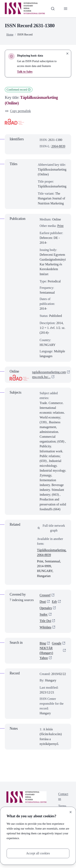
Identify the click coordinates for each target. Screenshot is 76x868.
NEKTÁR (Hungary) (46, 650)
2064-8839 (58, 146)
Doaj (43, 602)
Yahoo (44, 658)
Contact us (63, 796)
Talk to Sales (25, 72)
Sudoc (44, 614)
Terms (62, 806)
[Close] (71, 812)
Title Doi (46, 621)
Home (10, 34)
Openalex (46, 608)
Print (60, 226)
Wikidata (46, 627)
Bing (43, 643)
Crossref (45, 595)
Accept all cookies (38, 853)
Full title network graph (51, 528)
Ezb (54, 602)
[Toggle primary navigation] (66, 9)
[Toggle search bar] (53, 9)
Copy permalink (18, 111)
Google (57, 643)
